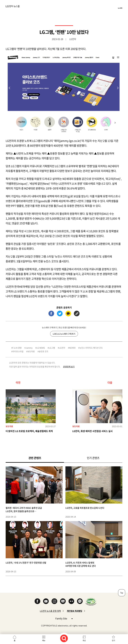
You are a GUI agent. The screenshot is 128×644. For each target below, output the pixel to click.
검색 (64, 638)
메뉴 (44, 640)
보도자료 (31, 351)
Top (122, 593)
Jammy (29, 348)
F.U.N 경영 (17, 348)
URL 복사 (77, 313)
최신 (84, 640)
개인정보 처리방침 (74, 611)
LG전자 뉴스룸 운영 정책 (50, 611)
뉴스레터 (120, 8)
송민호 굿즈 (44, 351)
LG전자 (62, 348)
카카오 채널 (80, 601)
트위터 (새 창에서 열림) (60, 313)
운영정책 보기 (69, 367)
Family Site (64, 618)
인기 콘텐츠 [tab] (93, 458)
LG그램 (52, 348)
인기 (113, 640)
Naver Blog (63, 601)
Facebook (37, 601)
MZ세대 (72, 348)
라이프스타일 (18, 351)
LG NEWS (41, 348)
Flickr (71, 601)
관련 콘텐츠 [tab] (39, 458)
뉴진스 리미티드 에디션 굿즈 (91, 348)
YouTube (46, 601)
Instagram (54, 601)
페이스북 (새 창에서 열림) (51, 313)
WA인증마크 (91, 602)
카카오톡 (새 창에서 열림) (68, 313)
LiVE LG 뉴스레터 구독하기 (64, 334)
